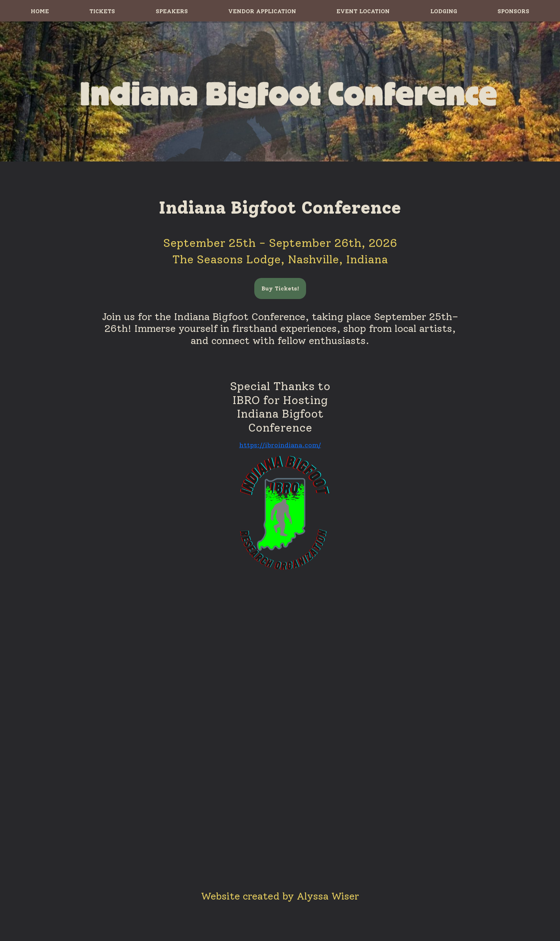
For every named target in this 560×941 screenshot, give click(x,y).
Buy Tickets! (280, 288)
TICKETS (102, 11)
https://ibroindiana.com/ (280, 445)
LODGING (444, 11)
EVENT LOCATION (363, 11)
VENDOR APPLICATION (262, 11)
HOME (40, 11)
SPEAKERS (172, 11)
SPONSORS (513, 11)
